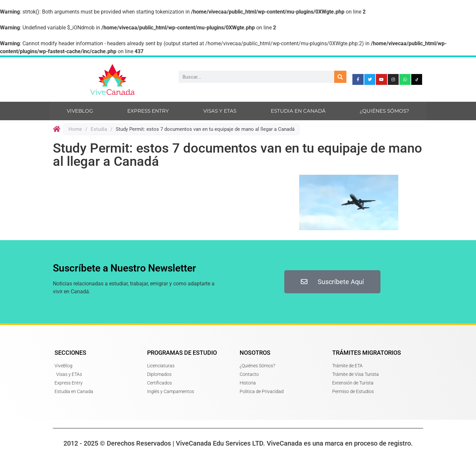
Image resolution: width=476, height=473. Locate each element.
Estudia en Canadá (298, 111)
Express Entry (148, 111)
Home (75, 129)
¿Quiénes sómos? (384, 111)
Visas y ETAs (220, 111)
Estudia (99, 129)
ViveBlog (80, 111)
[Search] (340, 77)
